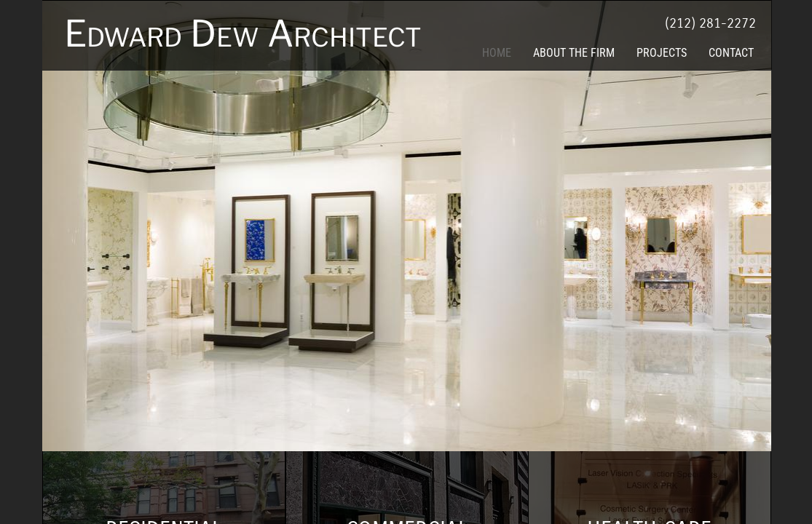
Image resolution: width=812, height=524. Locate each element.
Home (497, 53)
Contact (731, 53)
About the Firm (574, 53)
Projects (662, 53)
